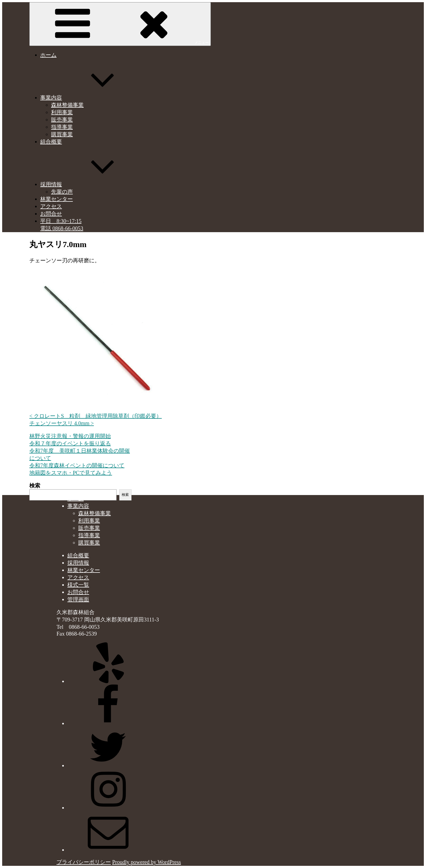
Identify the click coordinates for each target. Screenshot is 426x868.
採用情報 (92, 184)
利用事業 (62, 112)
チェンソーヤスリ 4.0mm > (62, 423)
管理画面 (78, 599)
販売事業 (62, 120)
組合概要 (51, 142)
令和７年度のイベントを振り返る (70, 443)
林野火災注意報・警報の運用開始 (70, 436)
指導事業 (62, 127)
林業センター (57, 199)
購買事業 (62, 134)
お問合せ (51, 214)
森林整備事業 (67, 105)
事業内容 (92, 98)
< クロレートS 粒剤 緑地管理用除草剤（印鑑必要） (95, 416)
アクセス (51, 206)
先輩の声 (62, 192)
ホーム (48, 55)
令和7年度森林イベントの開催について (77, 465)
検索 (35, 486)
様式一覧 (78, 585)
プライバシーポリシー (84, 862)
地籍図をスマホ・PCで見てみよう (71, 473)
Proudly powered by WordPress (147, 862)
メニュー (120, 24)
